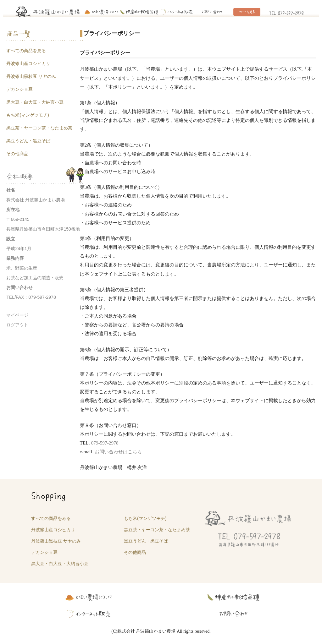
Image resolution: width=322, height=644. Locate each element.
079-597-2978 (105, 443)
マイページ (17, 315)
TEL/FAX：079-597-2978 (31, 297)
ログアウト (17, 325)
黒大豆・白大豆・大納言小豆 (35, 102)
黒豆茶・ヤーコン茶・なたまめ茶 (39, 128)
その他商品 (17, 154)
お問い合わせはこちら (118, 452)
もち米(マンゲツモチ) (28, 115)
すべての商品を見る (26, 51)
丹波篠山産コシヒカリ (28, 63)
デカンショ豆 (19, 89)
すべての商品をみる (51, 518)
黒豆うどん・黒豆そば (28, 141)
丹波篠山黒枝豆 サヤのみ (31, 76)
